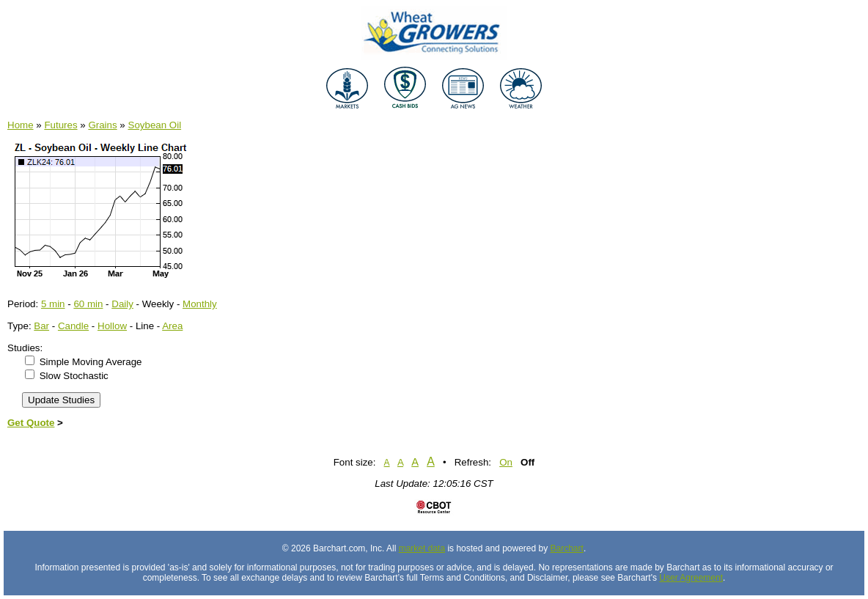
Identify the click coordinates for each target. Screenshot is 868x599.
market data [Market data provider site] (422, 548)
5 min (53, 304)
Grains (102, 125)
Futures (60, 125)
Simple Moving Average (91, 362)
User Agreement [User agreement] (691, 578)
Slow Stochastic (74, 376)
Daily (122, 304)
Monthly (200, 304)
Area (172, 326)
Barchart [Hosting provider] (567, 548)
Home (21, 125)
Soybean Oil (155, 125)
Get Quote (31, 423)
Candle (73, 326)
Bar (41, 326)
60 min (88, 304)
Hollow (112, 326)
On (506, 462)
